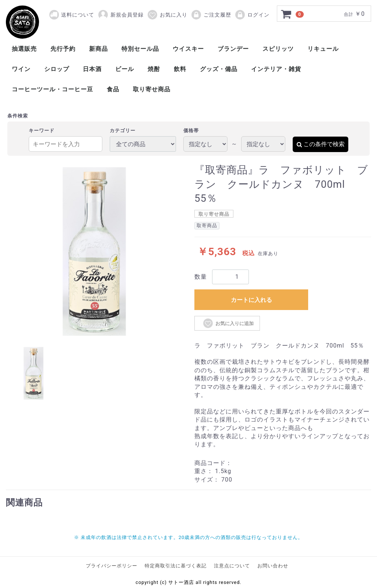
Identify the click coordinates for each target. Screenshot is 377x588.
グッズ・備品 (219, 69)
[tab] (34, 373)
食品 (113, 89)
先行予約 (63, 49)
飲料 (180, 69)
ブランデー (233, 49)
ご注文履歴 (211, 15)
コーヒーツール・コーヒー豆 (52, 89)
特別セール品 (140, 49)
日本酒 (92, 69)
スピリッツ (278, 49)
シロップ (57, 69)
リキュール (323, 49)
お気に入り (167, 15)
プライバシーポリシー (112, 566)
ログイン (252, 15)
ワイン (21, 69)
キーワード (42, 131)
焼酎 (154, 69)
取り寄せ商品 (152, 89)
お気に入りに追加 (228, 323)
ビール (125, 69)
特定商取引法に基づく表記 (176, 566)
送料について (78, 15)
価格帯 (191, 131)
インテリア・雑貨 (276, 69)
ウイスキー (188, 49)
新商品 (98, 49)
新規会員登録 (121, 15)
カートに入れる (251, 300)
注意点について (232, 566)
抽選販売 (24, 49)
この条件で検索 (320, 144)
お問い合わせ (273, 566)
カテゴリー (123, 131)
